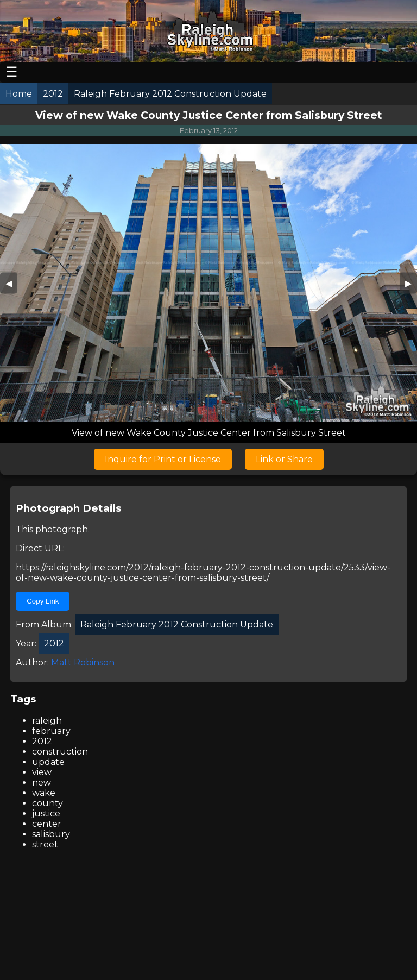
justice (46, 813)
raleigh (47, 721)
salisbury (51, 834)
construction (60, 752)
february (51, 731)
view (42, 772)
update (48, 762)
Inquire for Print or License (163, 459)
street (45, 844)
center (47, 824)
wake (44, 793)
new (42, 783)
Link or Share (284, 459)
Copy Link (43, 601)
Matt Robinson (83, 662)
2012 (42, 741)
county (48, 803)
